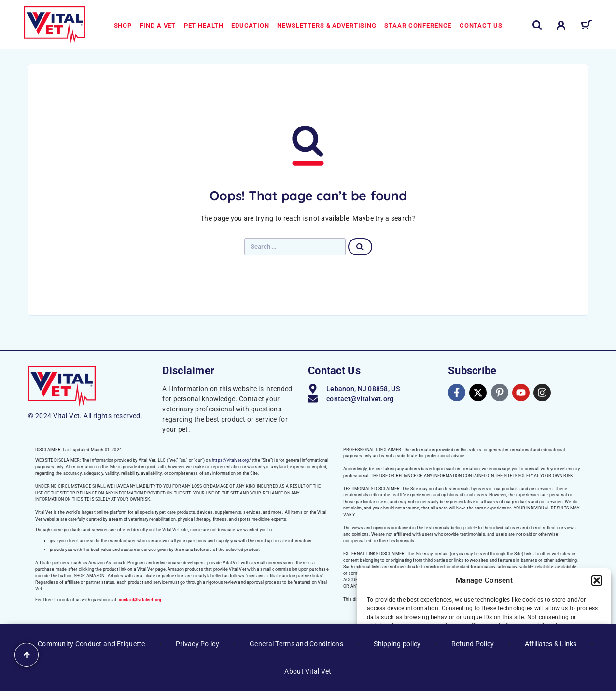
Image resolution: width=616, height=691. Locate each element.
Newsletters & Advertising (327, 25)
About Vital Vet (308, 671)
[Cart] (586, 27)
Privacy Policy (197, 644)
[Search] (537, 25)
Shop (123, 25)
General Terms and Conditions (296, 644)
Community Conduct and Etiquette (91, 644)
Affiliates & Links (551, 644)
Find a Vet (158, 25)
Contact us (481, 25)
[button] (597, 580)
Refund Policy (473, 644)
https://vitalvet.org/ (231, 460)
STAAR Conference (418, 25)
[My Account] (561, 25)
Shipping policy (397, 644)
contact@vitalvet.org (140, 600)
